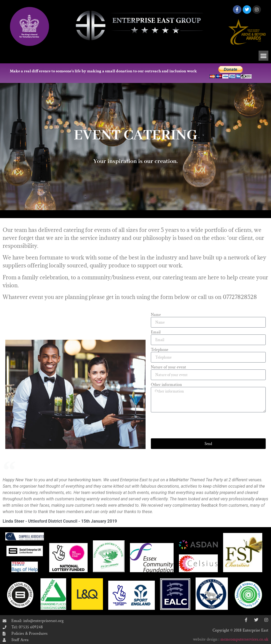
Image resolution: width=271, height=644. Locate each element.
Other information (166, 385)
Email (156, 332)
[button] (264, 56)
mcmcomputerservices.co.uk (244, 639)
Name (156, 315)
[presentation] (191, 425)
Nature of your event (168, 367)
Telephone (160, 350)
